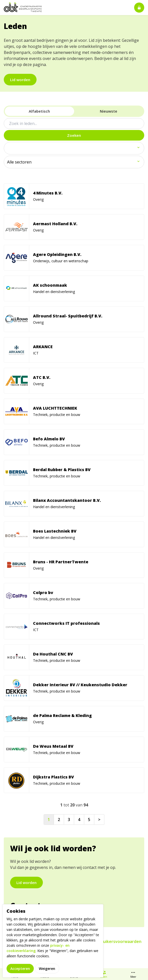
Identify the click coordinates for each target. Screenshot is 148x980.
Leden (104, 974)
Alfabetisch (39, 111)
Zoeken (74, 135)
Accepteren (20, 969)
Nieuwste (109, 111)
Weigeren (47, 969)
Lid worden (20, 80)
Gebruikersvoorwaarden (117, 941)
